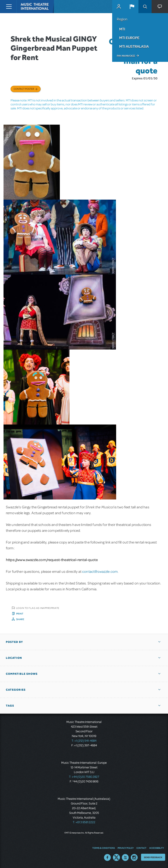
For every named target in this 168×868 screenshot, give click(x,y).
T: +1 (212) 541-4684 (84, 741)
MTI (122, 29)
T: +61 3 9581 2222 (84, 822)
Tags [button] (10, 706)
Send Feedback (153, 857)
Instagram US (134, 857)
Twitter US (116, 857)
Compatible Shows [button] (22, 674)
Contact (141, 848)
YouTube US (125, 857)
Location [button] (14, 658)
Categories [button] (16, 690)
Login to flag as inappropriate (38, 608)
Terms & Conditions (103, 848)
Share (20, 619)
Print (20, 614)
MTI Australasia (134, 46)
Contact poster (24, 89)
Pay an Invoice (126, 56)
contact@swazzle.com (100, 572)
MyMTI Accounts (119, 7)
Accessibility (157, 848)
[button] (132, 7)
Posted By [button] (14, 642)
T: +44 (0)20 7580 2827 (84, 777)
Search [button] (145, 7)
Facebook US (107, 857)
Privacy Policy (126, 848)
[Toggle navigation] (9, 7)
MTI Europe (129, 38)
